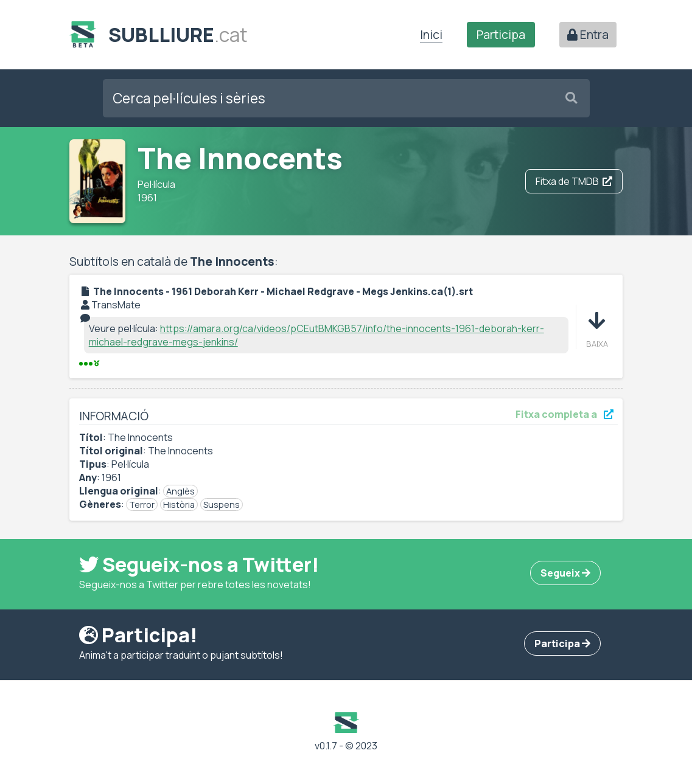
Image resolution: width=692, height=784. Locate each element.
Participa (501, 35)
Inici (431, 35)
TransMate (116, 305)
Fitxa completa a (564, 414)
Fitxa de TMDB (574, 181)
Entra (588, 35)
